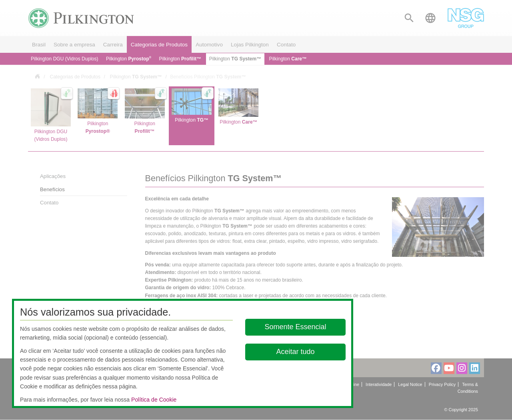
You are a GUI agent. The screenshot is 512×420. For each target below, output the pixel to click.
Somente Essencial (296, 327)
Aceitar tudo (296, 352)
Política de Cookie (154, 400)
